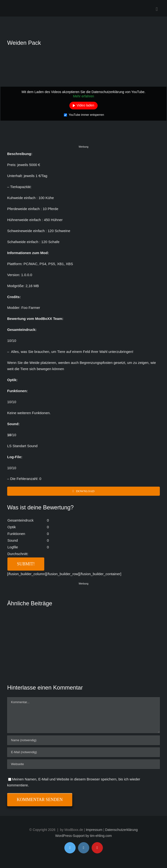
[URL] (83, 764)
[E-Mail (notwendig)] (83, 752)
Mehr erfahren (83, 96)
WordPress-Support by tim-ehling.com (83, 836)
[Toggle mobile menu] (157, 9)
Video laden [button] (85, 106)
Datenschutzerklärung (121, 830)
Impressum (94, 830)
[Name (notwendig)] (83, 740)
